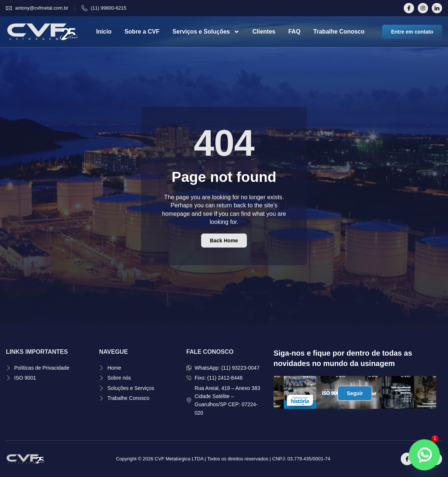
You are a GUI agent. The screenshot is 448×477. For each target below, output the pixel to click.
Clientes (264, 32)
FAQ (294, 32)
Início (104, 32)
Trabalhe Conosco (339, 32)
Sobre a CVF (142, 32)
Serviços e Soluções (206, 32)
